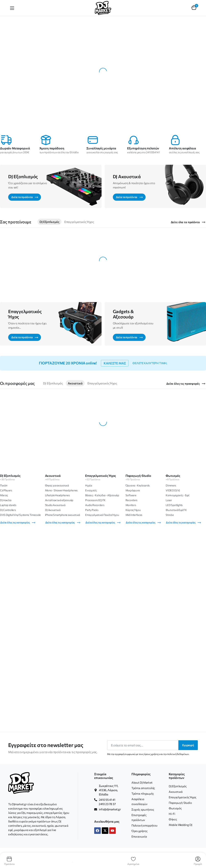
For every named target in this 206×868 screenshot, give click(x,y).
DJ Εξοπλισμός (49, 222)
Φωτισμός (175, 808)
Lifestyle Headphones (57, 495)
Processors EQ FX (95, 500)
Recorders (131, 500)
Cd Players (6, 490)
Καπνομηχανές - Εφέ (177, 495)
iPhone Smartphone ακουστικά (63, 515)
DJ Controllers (8, 510)
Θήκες (173, 819)
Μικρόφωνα (133, 490)
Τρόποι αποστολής (143, 788)
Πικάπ (4, 485)
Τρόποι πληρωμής (143, 794)
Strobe (170, 515)
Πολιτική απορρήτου (144, 825)
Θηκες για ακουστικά (57, 485)
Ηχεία (89, 485)
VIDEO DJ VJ (173, 490)
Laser (169, 500)
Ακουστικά (75, 383)
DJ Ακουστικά (53, 510)
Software (131, 495)
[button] (194, 8)
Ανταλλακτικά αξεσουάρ (59, 500)
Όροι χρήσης (139, 831)
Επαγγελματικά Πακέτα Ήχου (102, 515)
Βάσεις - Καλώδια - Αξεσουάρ (102, 495)
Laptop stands (8, 505)
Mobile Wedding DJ (181, 825)
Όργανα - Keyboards (138, 485)
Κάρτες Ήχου (133, 510)
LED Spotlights (174, 505)
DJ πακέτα (6, 500)
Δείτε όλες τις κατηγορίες (18, 522)
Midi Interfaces (134, 515)
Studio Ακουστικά (55, 505)
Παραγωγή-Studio (180, 803)
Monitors (131, 505)
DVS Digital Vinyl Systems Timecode (20, 515)
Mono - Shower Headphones (61, 490)
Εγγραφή (188, 745)
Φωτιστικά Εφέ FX (176, 510)
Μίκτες (4, 495)
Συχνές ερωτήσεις (143, 809)
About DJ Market (142, 782)
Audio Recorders (95, 505)
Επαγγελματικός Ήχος (79, 222)
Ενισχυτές (91, 490)
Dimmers (171, 485)
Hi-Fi (172, 814)
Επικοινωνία (139, 836)
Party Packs (92, 510)
